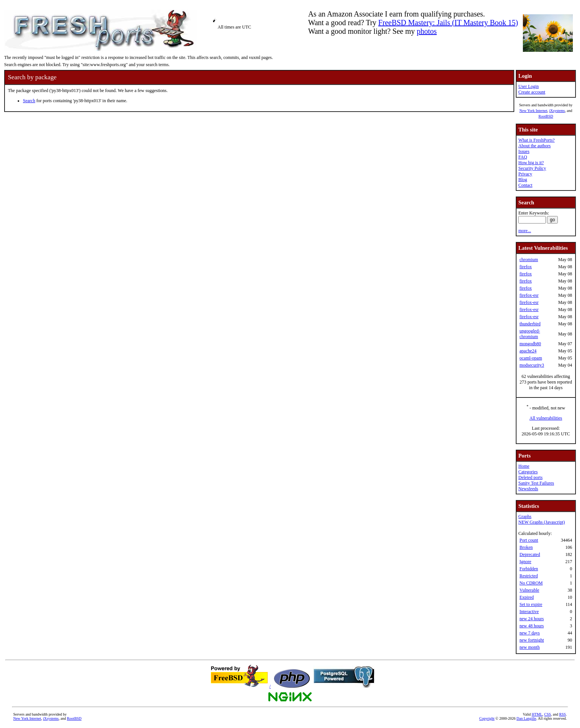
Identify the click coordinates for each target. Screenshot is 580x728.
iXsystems (557, 111)
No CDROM (531, 583)
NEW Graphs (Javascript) (542, 522)
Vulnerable (529, 590)
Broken (526, 547)
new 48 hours (532, 626)
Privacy (525, 174)
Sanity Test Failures (536, 483)
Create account (532, 92)
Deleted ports (530, 477)
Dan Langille (526, 718)
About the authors (535, 146)
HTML (537, 714)
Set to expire (531, 604)
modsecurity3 (532, 365)
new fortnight (532, 640)
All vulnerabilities (546, 418)
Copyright (487, 718)
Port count (529, 540)
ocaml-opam (531, 358)
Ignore (525, 562)
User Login (529, 86)
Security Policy (532, 168)
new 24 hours (532, 619)
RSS (563, 714)
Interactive (529, 612)
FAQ (523, 157)
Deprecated (530, 554)
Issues (524, 151)
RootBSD (546, 116)
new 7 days (530, 633)
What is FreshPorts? (537, 140)
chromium (529, 260)
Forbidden (529, 569)
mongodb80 (530, 344)
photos (427, 31)
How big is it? (531, 163)
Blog (523, 180)
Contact (525, 185)
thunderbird (530, 324)
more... (525, 231)
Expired (527, 597)
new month (530, 647)
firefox (526, 267)
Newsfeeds (528, 489)
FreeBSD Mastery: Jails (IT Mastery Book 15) (448, 23)
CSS (548, 714)
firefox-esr (529, 295)
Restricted (529, 576)
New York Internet (533, 111)
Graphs (525, 517)
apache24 (528, 351)
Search (29, 101)
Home (524, 466)
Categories (528, 472)
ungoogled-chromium (530, 334)
